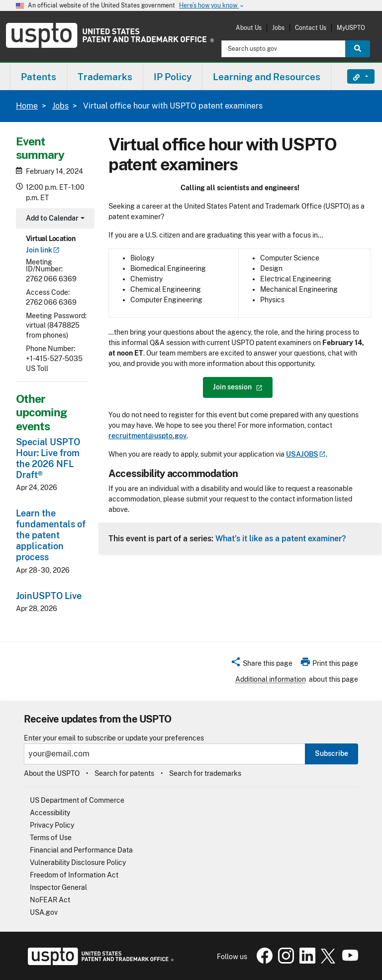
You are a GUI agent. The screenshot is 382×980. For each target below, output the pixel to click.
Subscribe (332, 753)
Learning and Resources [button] (267, 77)
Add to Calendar (54, 219)
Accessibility (50, 813)
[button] (261, 665)
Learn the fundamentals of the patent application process (51, 535)
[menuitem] (39, 76)
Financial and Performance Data (81, 850)
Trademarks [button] (105, 77)
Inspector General (58, 887)
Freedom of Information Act (74, 875)
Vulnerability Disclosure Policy (78, 862)
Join (43, 250)
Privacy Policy (52, 825)
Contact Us (311, 28)
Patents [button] (39, 77)
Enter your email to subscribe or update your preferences (114, 738)
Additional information (271, 679)
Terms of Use (51, 838)
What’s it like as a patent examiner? (281, 538)
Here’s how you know (212, 6)
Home (27, 106)
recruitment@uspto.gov (147, 436)
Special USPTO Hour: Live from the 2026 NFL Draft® (48, 458)
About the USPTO (52, 773)
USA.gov (44, 912)
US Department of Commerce (77, 800)
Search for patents (124, 773)
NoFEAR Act (50, 900)
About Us (249, 28)
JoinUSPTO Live (49, 596)
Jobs (278, 28)
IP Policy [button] (173, 77)
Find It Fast (353, 77)
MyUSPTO (351, 28)
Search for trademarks (205, 773)
